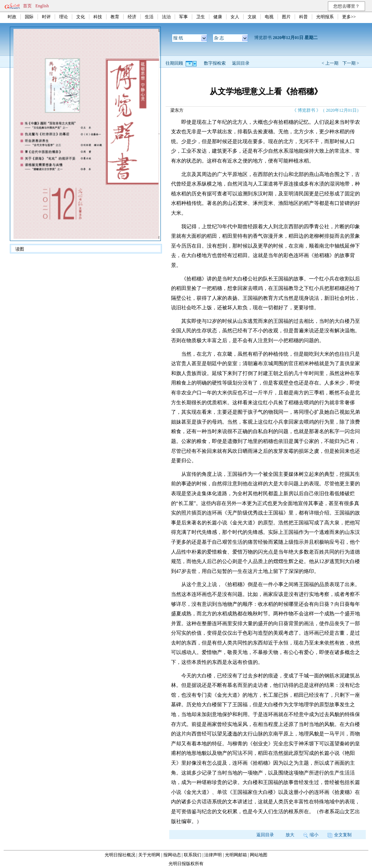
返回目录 (241, 63)
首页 (27, 6)
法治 (166, 17)
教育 (115, 17)
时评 (46, 17)
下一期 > (351, 63)
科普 (303, 17)
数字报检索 (215, 63)
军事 (183, 17)
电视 (269, 17)
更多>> (349, 17)
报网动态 (172, 855)
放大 (290, 835)
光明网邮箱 (236, 855)
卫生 (201, 17)
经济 (132, 17)
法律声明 (213, 855)
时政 (12, 17)
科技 (98, 17)
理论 (63, 17)
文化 (81, 17)
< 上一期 (330, 63)
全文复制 (340, 835)
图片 (286, 17)
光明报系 (325, 17)
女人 (235, 17)
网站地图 (259, 855)
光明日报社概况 (120, 855)
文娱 (252, 17)
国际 (29, 17)
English (42, 6)
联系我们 (193, 855)
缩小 (311, 835)
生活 (149, 17)
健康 (218, 17)
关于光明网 (149, 855)
